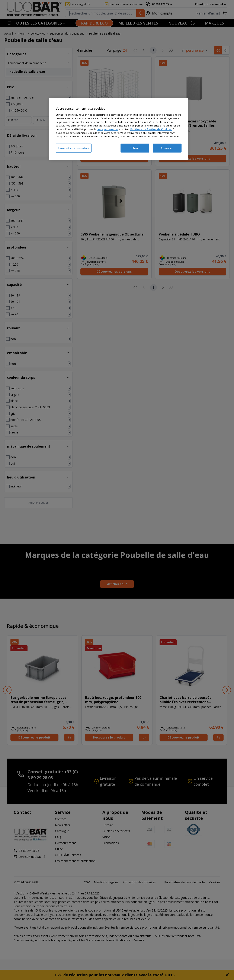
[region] (119, 129)
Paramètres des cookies (74, 148)
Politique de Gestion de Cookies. (151, 129)
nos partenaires (108, 129)
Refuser (135, 148)
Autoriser (167, 148)
